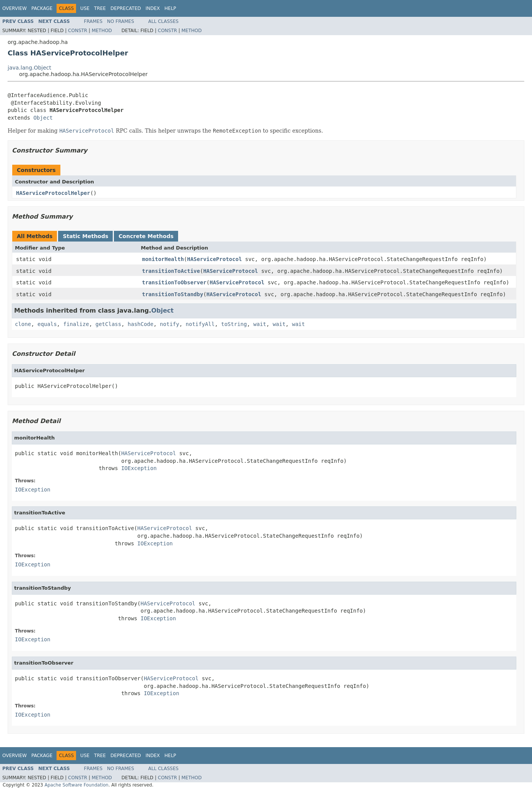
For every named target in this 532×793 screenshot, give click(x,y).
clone (23, 324)
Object (43, 118)
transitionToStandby (173, 294)
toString (234, 324)
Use (85, 8)
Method (102, 31)
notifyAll (200, 324)
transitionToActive (171, 271)
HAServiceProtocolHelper (53, 193)
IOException (139, 468)
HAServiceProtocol (215, 259)
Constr (78, 31)
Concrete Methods (146, 236)
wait (260, 324)
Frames (93, 21)
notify (169, 324)
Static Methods (85, 236)
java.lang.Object (29, 68)
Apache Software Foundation (76, 785)
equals (47, 324)
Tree (100, 8)
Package (42, 8)
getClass (108, 324)
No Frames (121, 21)
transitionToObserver (174, 282)
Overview (15, 8)
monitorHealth (163, 259)
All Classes (163, 21)
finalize (76, 324)
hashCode (140, 324)
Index (153, 8)
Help (170, 8)
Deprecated (126, 8)
